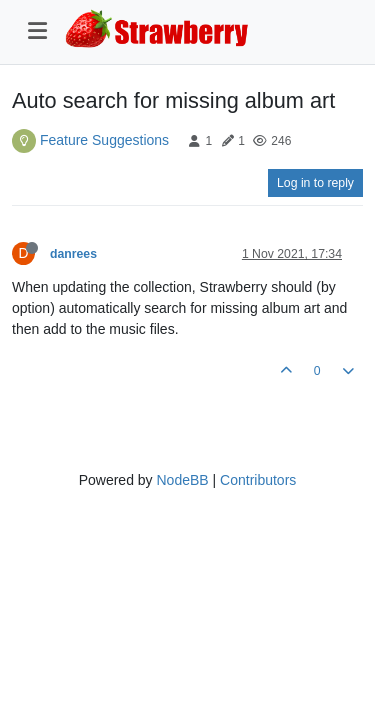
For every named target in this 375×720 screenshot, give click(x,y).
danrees (73, 254)
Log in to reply (315, 183)
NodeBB (182, 480)
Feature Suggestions (104, 140)
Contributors (258, 480)
